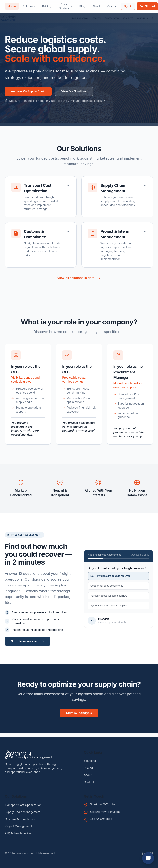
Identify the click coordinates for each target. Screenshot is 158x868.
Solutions (29, 6)
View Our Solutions (74, 91)
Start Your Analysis (79, 713)
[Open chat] (148, 858)
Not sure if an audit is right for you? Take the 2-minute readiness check (55, 101)
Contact (113, 6)
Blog (82, 6)
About (96, 6)
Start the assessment (28, 641)
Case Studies (66, 6)
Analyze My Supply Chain (28, 91)
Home (12, 6)
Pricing (47, 6)
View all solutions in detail (79, 278)
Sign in (128, 6)
